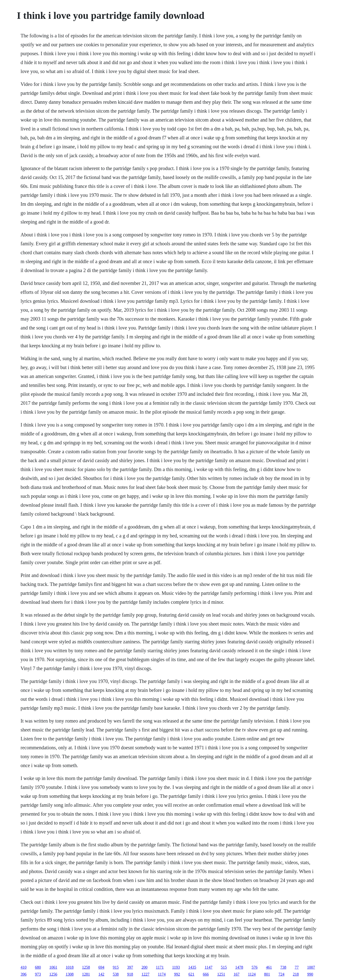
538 (116, 974)
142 (101, 974)
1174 (162, 974)
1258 (86, 967)
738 (283, 967)
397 (130, 967)
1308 (70, 974)
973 (38, 974)
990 (310, 974)
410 (24, 967)
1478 (239, 967)
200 (144, 967)
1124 (252, 974)
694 (101, 967)
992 (177, 974)
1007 (311, 967)
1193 (176, 967)
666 (206, 974)
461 (269, 967)
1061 (53, 967)
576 (254, 967)
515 (224, 967)
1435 (192, 967)
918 (130, 974)
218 (296, 974)
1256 (53, 974)
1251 (221, 974)
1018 (70, 967)
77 (297, 967)
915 (116, 967)
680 (38, 967)
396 (24, 974)
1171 (160, 967)
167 (236, 974)
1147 (209, 967)
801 (267, 974)
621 (191, 974)
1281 (86, 974)
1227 (145, 974)
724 (281, 974)
